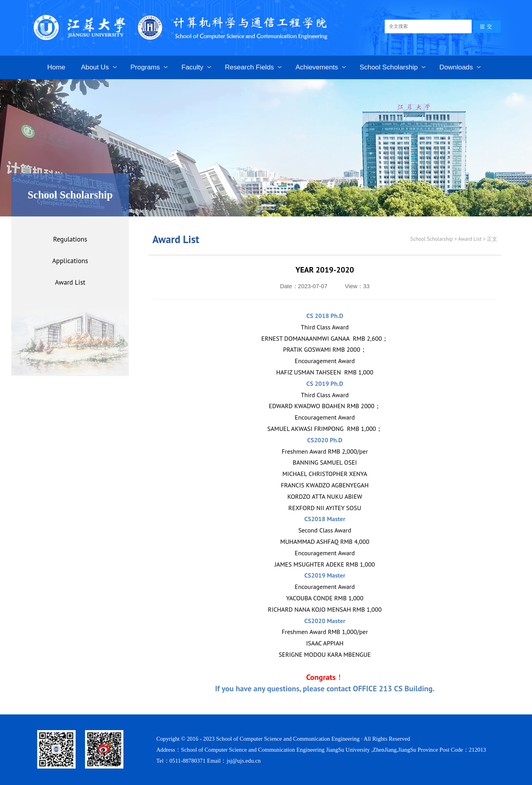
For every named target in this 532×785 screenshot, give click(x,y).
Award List (70, 282)
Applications (70, 261)
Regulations (70, 239)
